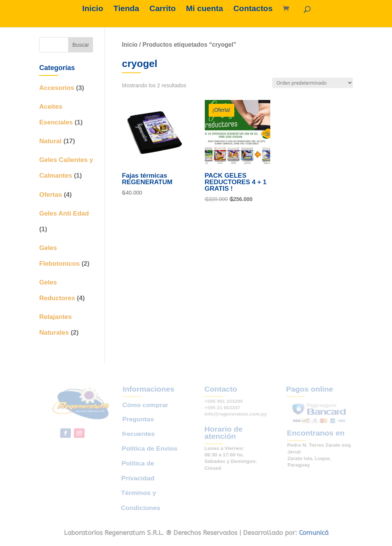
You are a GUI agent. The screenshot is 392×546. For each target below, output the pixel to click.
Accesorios (57, 88)
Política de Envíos (150, 449)
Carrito (163, 9)
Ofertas (51, 195)
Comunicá (314, 533)
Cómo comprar (147, 412)
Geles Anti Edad (64, 213)
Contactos (253, 9)
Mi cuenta (205, 9)
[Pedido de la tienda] (313, 83)
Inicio (93, 9)
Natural (50, 141)
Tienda (126, 9)
